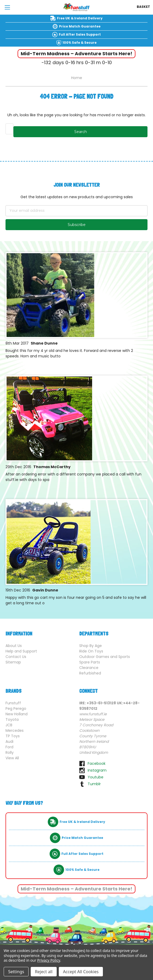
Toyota (12, 719)
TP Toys (13, 736)
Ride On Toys (91, 651)
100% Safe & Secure (80, 43)
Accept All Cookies (81, 972)
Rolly (10, 752)
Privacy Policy (49, 960)
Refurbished (90, 673)
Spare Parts (90, 662)
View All (12, 758)
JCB (9, 725)
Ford (9, 747)
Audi (9, 741)
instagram (97, 770)
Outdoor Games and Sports (105, 657)
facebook (97, 763)
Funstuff (13, 703)
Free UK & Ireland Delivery (80, 18)
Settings (16, 972)
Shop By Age (91, 646)
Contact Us (16, 657)
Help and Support (21, 651)
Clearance (89, 668)
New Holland (17, 714)
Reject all (44, 972)
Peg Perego (16, 708)
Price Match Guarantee (80, 26)
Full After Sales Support (80, 34)
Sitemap (13, 662)
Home (77, 78)
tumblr (94, 784)
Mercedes (15, 730)
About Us (14, 646)
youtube (96, 777)
